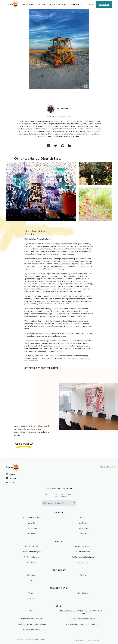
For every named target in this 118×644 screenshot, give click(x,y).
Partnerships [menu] (63, 4)
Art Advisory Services (31, 518)
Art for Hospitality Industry (83, 557)
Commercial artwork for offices (83, 619)
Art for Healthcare (83, 552)
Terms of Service (93, 641)
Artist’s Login (83, 562)
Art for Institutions (31, 557)
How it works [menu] (42, 4)
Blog (31, 611)
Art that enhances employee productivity (83, 624)
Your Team (31, 534)
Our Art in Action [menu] (76, 4)
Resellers (31, 575)
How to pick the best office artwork (31, 624)
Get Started (104, 4)
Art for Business (31, 546)
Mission (83, 518)
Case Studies (83, 593)
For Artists (31, 562)
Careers (83, 534)
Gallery (31, 593)
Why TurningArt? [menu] (28, 4)
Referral (83, 575)
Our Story (83, 523)
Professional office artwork (31, 619)
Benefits (31, 523)
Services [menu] (52, 4)
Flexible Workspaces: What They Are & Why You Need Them (83, 612)
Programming (83, 528)
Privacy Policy (79, 641)
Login (91, 4)
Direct (31, 580)
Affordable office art (31, 630)
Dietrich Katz (66, 109)
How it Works (31, 528)
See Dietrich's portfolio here (41, 368)
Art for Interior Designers (31, 552)
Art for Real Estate (83, 546)
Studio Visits (31, 598)
